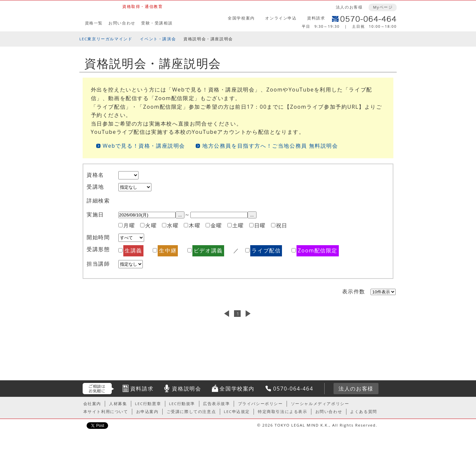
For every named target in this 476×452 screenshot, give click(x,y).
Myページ (383, 7)
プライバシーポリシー (260, 404)
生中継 (168, 250)
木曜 (195, 225)
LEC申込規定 (237, 412)
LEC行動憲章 (148, 404)
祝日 (282, 225)
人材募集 (118, 404)
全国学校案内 (241, 18)
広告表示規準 (217, 404)
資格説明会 (186, 389)
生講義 (133, 250)
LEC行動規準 (182, 404)
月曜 (129, 225)
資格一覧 (94, 23)
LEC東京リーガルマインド (106, 39)
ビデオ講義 (208, 250)
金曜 (216, 225)
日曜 (260, 225)
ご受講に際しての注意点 (191, 412)
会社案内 (92, 404)
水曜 (173, 225)
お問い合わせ (122, 23)
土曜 (238, 225)
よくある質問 (364, 412)
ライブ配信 (266, 250)
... (180, 215)
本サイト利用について (106, 412)
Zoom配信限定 (318, 250)
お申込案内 (147, 412)
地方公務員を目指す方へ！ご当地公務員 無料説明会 (270, 146)
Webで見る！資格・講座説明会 (144, 146)
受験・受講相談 (157, 23)
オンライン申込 (281, 18)
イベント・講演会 (158, 39)
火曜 (151, 225)
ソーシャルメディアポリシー (320, 404)
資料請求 (316, 18)
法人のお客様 (349, 7)
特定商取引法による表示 (283, 412)
